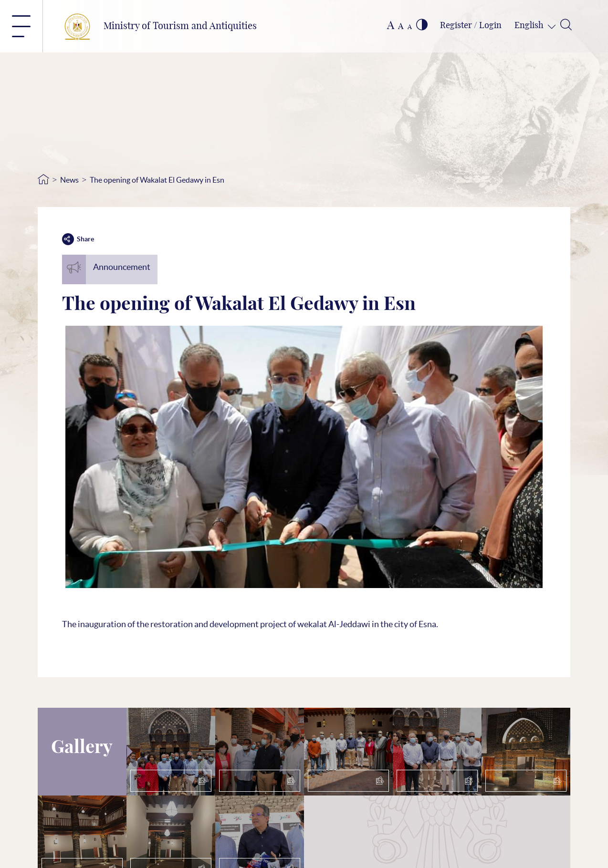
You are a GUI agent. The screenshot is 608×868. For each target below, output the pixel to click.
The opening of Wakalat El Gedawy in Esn (157, 180)
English (530, 26)
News (69, 180)
